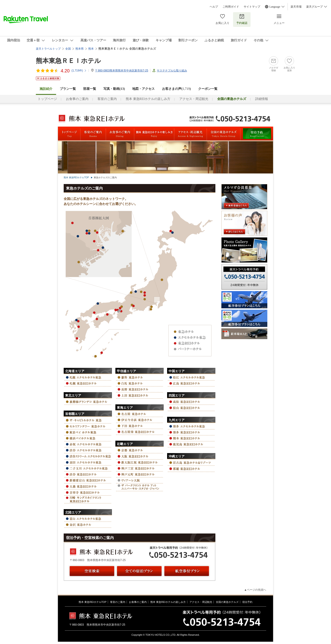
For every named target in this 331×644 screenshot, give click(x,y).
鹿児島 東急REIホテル (191, 444)
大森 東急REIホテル (88, 486)
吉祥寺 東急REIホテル (88, 492)
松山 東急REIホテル (191, 408)
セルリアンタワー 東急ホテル (88, 426)
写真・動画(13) (114, 89)
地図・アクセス (143, 89)
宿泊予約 (247, 602)
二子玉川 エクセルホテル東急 (88, 468)
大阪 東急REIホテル (140, 456)
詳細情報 (262, 99)
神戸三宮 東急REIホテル (140, 468)
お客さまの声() (176, 89)
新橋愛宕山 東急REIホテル (88, 480)
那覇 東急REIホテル (191, 469)
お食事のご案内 (77, 99)
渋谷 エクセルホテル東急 (88, 450)
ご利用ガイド (231, 7)
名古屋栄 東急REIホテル (140, 432)
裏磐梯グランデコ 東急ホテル (88, 402)
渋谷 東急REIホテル (88, 474)
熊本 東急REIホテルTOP (76, 177)
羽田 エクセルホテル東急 (88, 462)
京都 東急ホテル (140, 450)
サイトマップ (252, 7)
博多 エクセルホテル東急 (191, 426)
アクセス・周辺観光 (194, 99)
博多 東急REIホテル (191, 432)
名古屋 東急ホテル (140, 414)
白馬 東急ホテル (140, 383)
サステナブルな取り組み (172, 71)
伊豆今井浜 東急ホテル (140, 420)
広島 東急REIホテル (191, 383)
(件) (79, 71)
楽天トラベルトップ (48, 49)
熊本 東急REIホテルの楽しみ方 (148, 99)
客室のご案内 (107, 99)
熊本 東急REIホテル (191, 438)
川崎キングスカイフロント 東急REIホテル (88, 499)
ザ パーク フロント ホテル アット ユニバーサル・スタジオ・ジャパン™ (140, 487)
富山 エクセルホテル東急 (88, 519)
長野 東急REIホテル (140, 389)
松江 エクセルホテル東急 (191, 377)
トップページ (47, 99)
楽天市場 (296, 7)
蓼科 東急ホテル (140, 377)
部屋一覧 (90, 89)
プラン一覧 (68, 89)
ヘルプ (214, 7)
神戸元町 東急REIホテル (140, 474)
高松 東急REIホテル (191, 402)
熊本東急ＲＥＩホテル (68, 61)
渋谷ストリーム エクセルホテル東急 (88, 456)
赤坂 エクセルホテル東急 (88, 444)
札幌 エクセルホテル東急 (88, 377)
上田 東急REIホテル (140, 395)
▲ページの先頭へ (255, 590)
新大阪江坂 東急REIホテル (140, 462)
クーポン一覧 (208, 89)
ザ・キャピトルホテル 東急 (88, 420)
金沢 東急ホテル (88, 525)
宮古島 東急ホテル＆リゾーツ (191, 463)
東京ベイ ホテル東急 (88, 432)
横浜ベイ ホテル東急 (88, 438)
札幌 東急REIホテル (88, 383)
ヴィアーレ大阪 (140, 480)
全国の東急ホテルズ (227, 602)
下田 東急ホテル (140, 426)
